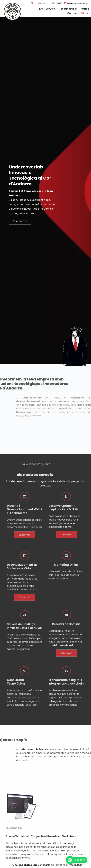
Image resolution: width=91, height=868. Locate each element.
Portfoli (84, 9)
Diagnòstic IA (69, 9)
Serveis (52, 9)
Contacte (73, 13)
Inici (41, 9)
